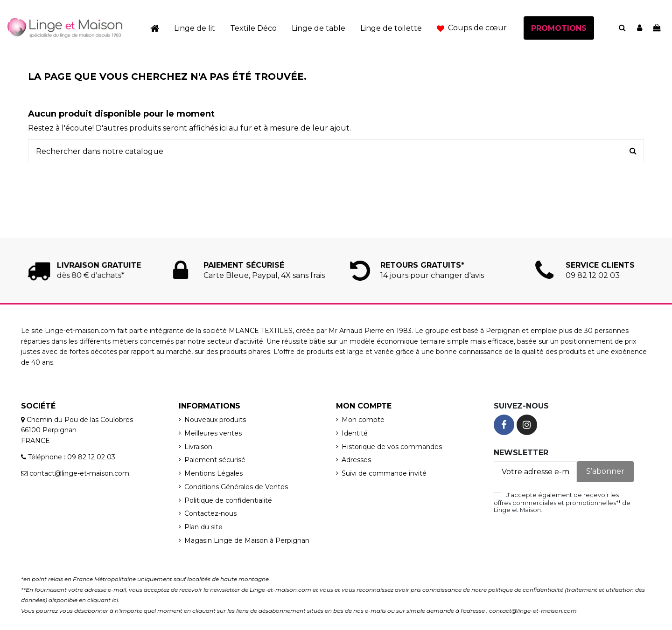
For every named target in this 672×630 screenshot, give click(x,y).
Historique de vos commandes (392, 447)
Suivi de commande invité (384, 473)
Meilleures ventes (213, 433)
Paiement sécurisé (215, 460)
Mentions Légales (213, 473)
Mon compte (363, 420)
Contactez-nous (210, 513)
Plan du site (203, 527)
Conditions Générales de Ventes (236, 487)
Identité (355, 433)
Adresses (356, 460)
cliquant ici (103, 600)
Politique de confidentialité (228, 500)
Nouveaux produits (215, 420)
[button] (472, 28)
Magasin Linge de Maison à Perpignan (247, 540)
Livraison (198, 447)
